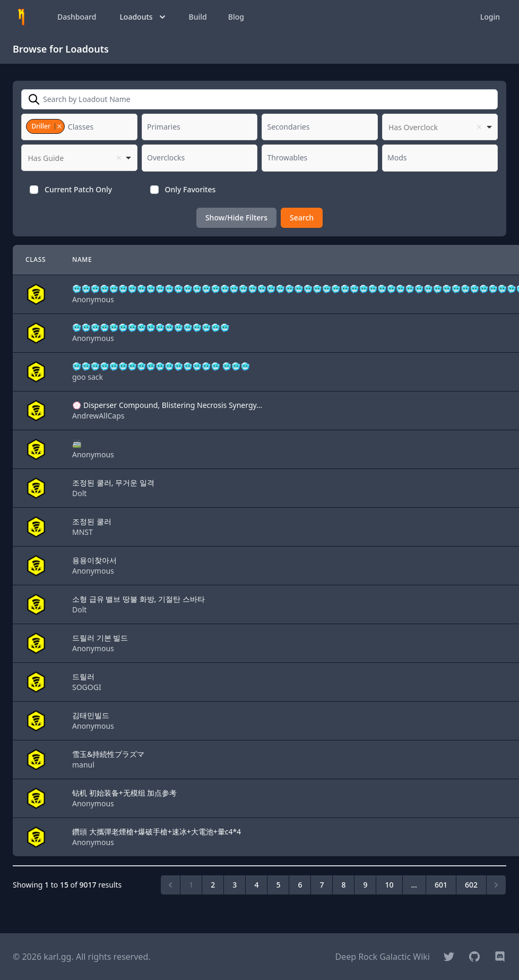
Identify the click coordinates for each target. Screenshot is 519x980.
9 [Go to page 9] (365, 885)
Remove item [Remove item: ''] (479, 127)
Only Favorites (191, 189)
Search (302, 218)
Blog (236, 17)
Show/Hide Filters (236, 218)
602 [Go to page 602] (471, 885)
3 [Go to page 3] (235, 885)
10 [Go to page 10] (389, 885)
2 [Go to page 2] (213, 885)
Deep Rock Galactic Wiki (382, 957)
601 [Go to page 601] (441, 885)
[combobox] (79, 127)
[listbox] (440, 127)
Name (82, 259)
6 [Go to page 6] (300, 885)
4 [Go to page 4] (256, 885)
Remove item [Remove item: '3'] (59, 126)
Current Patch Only (78, 189)
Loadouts (143, 17)
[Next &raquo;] (496, 885)
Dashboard (77, 17)
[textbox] (84, 127)
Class (36, 259)
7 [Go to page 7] (322, 885)
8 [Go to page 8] (343, 885)
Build (198, 17)
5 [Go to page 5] (278, 885)
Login (490, 17)
